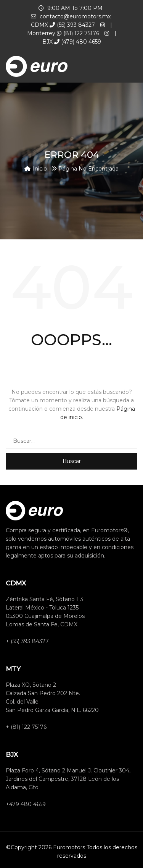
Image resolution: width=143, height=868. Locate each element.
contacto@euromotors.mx (75, 16)
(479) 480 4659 (78, 42)
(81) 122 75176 (78, 33)
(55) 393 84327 (72, 25)
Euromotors (69, 847)
